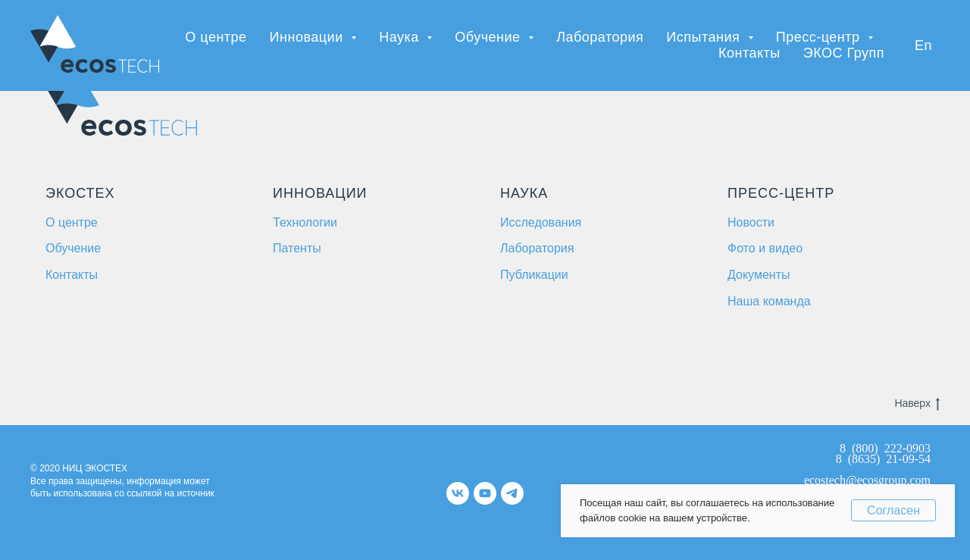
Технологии (305, 222)
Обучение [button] (490, 37)
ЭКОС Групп (844, 53)
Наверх (917, 404)
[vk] (458, 493)
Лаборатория (600, 37)
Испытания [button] (705, 37)
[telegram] (512, 493)
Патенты (297, 248)
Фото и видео (765, 248)
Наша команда (769, 301)
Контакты (749, 53)
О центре (216, 37)
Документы (759, 275)
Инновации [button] (309, 37)
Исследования (541, 222)
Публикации (534, 275)
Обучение (73, 248)
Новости (751, 222)
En (923, 45)
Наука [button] (401, 37)
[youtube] (485, 493)
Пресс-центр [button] (820, 37)
